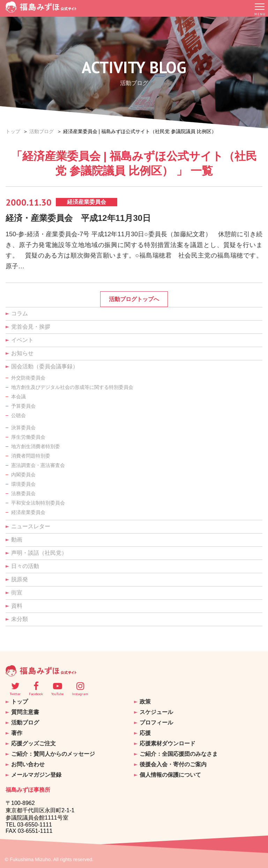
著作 (17, 732)
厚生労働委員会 (28, 437)
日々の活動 (25, 566)
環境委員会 (23, 484)
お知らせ (22, 354)
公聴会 (18, 416)
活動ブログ (42, 131)
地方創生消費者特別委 (36, 447)
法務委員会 (23, 494)
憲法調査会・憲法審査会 (38, 466)
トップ (13, 131)
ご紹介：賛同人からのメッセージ (53, 752)
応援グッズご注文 (33, 742)
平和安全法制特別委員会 (38, 503)
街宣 (17, 593)
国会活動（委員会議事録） (45, 367)
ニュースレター (31, 527)
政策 (145, 702)
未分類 (20, 619)
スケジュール (156, 712)
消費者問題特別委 (31, 456)
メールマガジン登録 (36, 772)
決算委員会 (23, 428)
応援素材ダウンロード (167, 742)
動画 (17, 540)
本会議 (18, 397)
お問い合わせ (28, 762)
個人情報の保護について (170, 772)
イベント (22, 340)
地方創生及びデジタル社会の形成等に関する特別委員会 (72, 387)
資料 (17, 606)
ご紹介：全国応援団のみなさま (179, 752)
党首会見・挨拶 (31, 327)
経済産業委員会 (28, 513)
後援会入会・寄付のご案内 (173, 762)
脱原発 (20, 580)
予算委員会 (23, 406)
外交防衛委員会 (28, 378)
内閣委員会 (23, 475)
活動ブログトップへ (134, 299)
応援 (145, 732)
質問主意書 (25, 712)
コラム (20, 314)
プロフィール (156, 722)
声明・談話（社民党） (39, 553)
